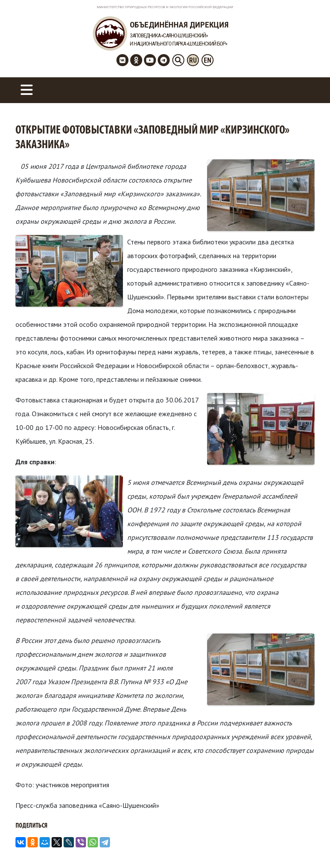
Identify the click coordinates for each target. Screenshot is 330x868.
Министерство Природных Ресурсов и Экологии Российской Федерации (165, 7)
